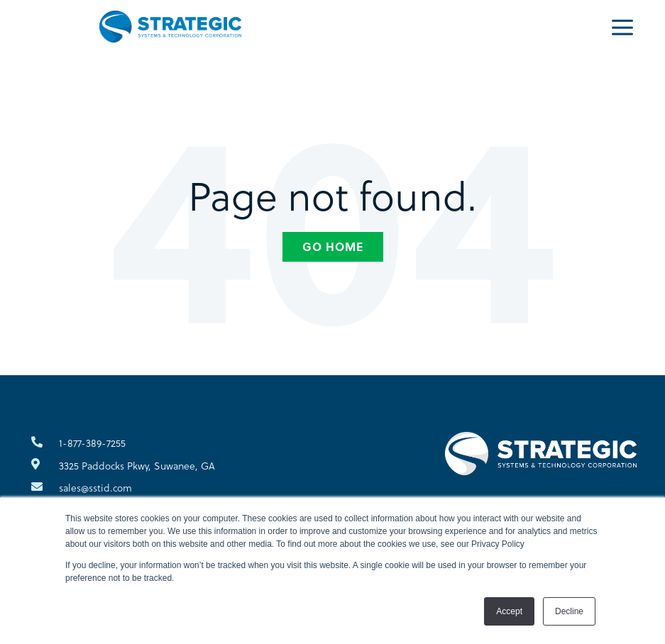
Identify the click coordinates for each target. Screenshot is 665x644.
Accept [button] (509, 611)
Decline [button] (569, 611)
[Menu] (622, 26)
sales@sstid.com (95, 488)
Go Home (333, 246)
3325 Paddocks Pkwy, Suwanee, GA (137, 466)
